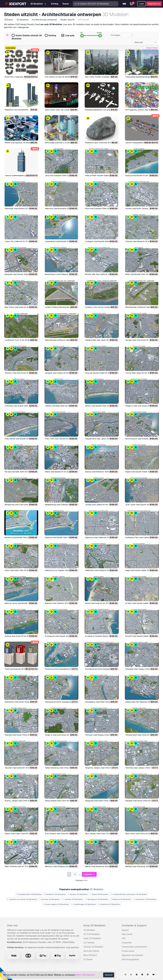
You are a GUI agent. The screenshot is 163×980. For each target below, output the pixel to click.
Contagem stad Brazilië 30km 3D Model (101, 241)
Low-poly (68, 36)
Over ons (12, 925)
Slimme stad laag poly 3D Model (18, 143)
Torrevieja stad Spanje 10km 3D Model (21, 406)
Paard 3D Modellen (99, 894)
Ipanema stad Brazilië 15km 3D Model (20, 537)
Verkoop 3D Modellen (93, 947)
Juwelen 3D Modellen (72, 899)
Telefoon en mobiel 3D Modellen (22, 899)
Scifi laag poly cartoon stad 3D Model (141, 110)
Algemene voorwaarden (132, 955)
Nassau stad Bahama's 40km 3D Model (101, 472)
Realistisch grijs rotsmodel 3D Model (100, 143)
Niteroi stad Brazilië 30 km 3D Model (60, 472)
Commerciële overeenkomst (134, 947)
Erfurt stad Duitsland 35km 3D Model (100, 209)
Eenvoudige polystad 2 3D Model (59, 143)
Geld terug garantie (130, 959)
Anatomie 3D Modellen (109, 904)
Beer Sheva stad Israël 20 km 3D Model (21, 307)
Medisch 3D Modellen (121, 899)
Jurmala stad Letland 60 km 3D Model (101, 505)
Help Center (127, 934)
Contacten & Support (134, 925)
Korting (50, 36)
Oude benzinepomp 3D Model (17, 669)
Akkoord (109, 975)
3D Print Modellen (92, 934)
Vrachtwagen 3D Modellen (84, 904)
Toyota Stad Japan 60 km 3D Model (140, 373)
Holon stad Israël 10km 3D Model (18, 570)
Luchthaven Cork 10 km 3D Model (19, 340)
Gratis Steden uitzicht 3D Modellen (27, 37)
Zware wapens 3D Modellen (56, 904)
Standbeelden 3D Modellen (29, 894)
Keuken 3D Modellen (78, 894)
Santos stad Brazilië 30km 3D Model (100, 406)
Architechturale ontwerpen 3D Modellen (129, 894)
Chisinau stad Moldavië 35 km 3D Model (142, 241)
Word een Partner (91, 951)
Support (125, 930)
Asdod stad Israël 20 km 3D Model (99, 603)
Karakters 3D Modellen (55, 894)
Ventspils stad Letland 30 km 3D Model (61, 373)
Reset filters (152, 48)
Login (141, 4)
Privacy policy (128, 951)
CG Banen (88, 959)
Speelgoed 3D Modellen (97, 899)
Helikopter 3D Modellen (145, 899)
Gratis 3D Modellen (92, 938)
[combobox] (121, 35)
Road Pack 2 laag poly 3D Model (18, 77)
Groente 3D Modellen (50, 899)
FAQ (124, 938)
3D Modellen (89, 930)
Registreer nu (154, 4)
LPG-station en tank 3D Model (57, 77)
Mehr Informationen (86, 975)
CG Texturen (89, 943)
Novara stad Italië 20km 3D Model (19, 472)
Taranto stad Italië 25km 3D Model (59, 406)
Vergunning (127, 943)
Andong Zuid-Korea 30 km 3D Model (20, 636)
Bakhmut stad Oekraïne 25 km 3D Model (61, 603)
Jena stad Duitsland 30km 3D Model (60, 176)
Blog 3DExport (90, 955)
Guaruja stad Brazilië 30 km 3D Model (141, 176)
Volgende (89, 874)
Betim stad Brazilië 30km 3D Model (140, 274)
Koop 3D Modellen (94, 925)
